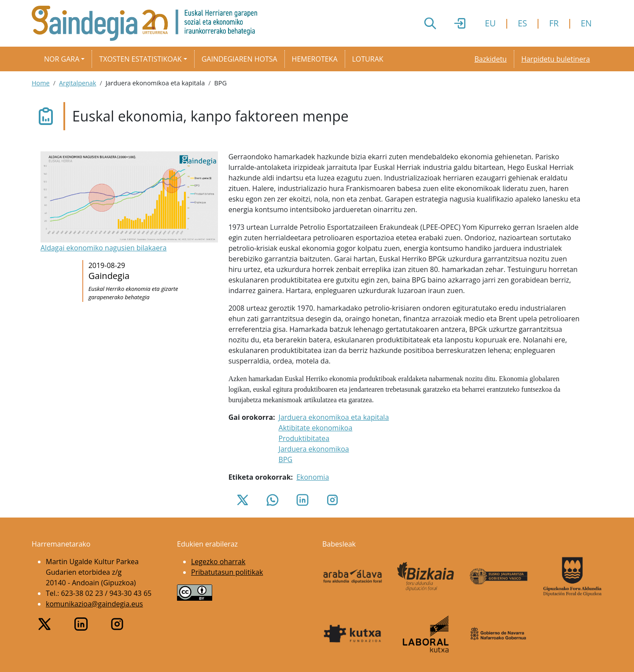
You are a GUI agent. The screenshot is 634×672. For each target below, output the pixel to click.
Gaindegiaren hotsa (240, 59)
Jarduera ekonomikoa (314, 449)
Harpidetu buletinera (556, 59)
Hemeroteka (315, 59)
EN (586, 23)
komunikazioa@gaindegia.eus (94, 604)
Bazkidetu (490, 59)
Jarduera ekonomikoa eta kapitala (334, 417)
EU (490, 23)
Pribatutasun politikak (227, 572)
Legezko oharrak (218, 562)
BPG (286, 459)
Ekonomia (313, 477)
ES (522, 23)
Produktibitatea (304, 438)
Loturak (368, 59)
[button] (129, 202)
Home (41, 83)
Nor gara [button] (62, 59)
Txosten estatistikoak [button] (140, 59)
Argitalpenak (77, 83)
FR (554, 23)
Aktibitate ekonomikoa (316, 428)
